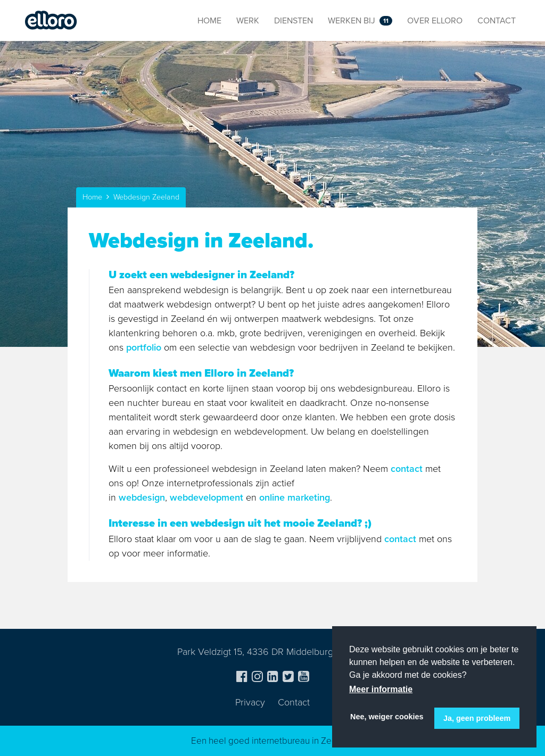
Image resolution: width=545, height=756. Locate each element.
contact (407, 469)
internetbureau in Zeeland (303, 741)
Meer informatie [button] (381, 689)
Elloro (51, 21)
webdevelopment (207, 497)
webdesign (142, 497)
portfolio (144, 347)
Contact (294, 702)
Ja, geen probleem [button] (477, 718)
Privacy (250, 702)
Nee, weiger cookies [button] (387, 717)
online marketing (295, 497)
